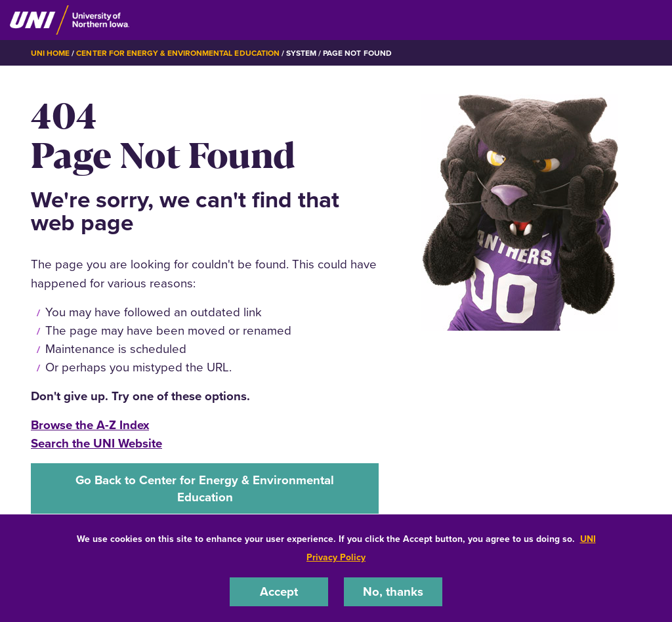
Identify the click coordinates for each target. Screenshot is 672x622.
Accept (279, 591)
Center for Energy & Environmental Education (178, 53)
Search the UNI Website (96, 443)
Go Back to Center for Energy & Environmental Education (205, 488)
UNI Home (50, 53)
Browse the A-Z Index (90, 425)
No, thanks (393, 591)
